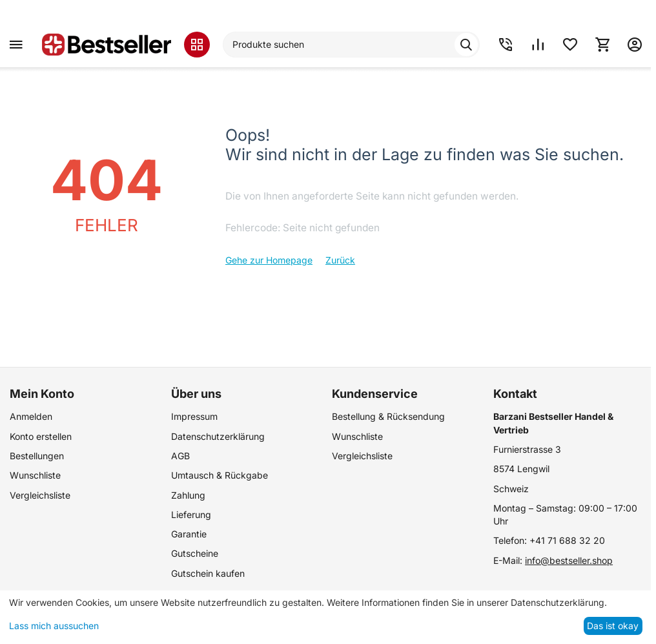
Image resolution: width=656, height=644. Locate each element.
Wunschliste (35, 475)
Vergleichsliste (40, 495)
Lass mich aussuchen (54, 626)
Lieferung (191, 514)
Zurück (340, 260)
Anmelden (31, 416)
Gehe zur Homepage (269, 260)
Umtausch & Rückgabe (220, 475)
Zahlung (188, 495)
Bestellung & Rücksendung (388, 416)
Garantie (189, 534)
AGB (180, 456)
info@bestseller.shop (569, 560)
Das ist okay (613, 626)
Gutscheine (195, 553)
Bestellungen (37, 456)
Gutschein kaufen (208, 573)
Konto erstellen (41, 436)
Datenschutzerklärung (218, 436)
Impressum (194, 416)
